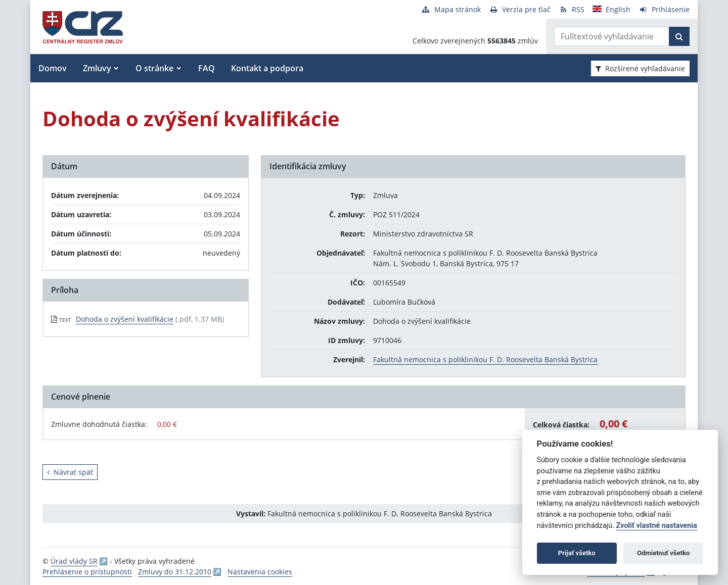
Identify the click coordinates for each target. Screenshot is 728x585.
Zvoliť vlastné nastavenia (657, 526)
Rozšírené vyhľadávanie (640, 68)
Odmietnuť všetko (663, 553)
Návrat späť (70, 472)
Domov (53, 68)
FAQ (207, 68)
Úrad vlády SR (74, 561)
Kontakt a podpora (267, 68)
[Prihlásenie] (664, 9)
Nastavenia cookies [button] (260, 572)
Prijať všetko (577, 553)
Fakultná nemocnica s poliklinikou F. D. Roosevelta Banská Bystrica (485, 359)
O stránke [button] (154, 68)
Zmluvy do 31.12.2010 (175, 572)
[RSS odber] (572, 9)
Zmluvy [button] (97, 68)
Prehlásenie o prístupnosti (87, 572)
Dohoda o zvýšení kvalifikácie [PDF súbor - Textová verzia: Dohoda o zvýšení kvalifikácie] (125, 319)
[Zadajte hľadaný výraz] (612, 36)
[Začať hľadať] (679, 36)
